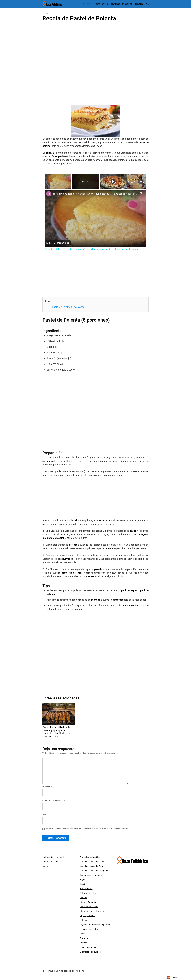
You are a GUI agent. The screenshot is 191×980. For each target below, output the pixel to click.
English (83, 880)
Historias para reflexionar (92, 911)
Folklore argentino (88, 893)
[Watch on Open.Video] (58, 243)
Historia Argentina (88, 902)
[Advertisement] (95, 46)
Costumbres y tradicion (91, 875)
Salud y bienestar (88, 947)
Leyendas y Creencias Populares (95, 925)
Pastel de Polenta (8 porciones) (67, 307)
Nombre (47, 787)
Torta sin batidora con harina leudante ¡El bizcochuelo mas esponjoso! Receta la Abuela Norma (95, 194)
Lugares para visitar (89, 929)
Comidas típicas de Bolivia (92, 862)
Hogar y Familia (100, 4)
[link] (49, 194)
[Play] (113, 181)
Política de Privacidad (53, 857)
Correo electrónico (54, 800)
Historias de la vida (89, 907)
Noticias (139, 4)
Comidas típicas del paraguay (94, 871)
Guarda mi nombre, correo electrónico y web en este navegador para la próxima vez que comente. (87, 829)
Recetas (86, 4)
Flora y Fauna (86, 889)
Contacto (47, 866)
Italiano (83, 920)
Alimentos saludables (90, 857)
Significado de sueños (121, 4)
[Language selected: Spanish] (175, 977)
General (83, 898)
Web (44, 814)
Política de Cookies (52, 862)
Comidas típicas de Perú (91, 866)
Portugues (85, 938)
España (83, 884)
